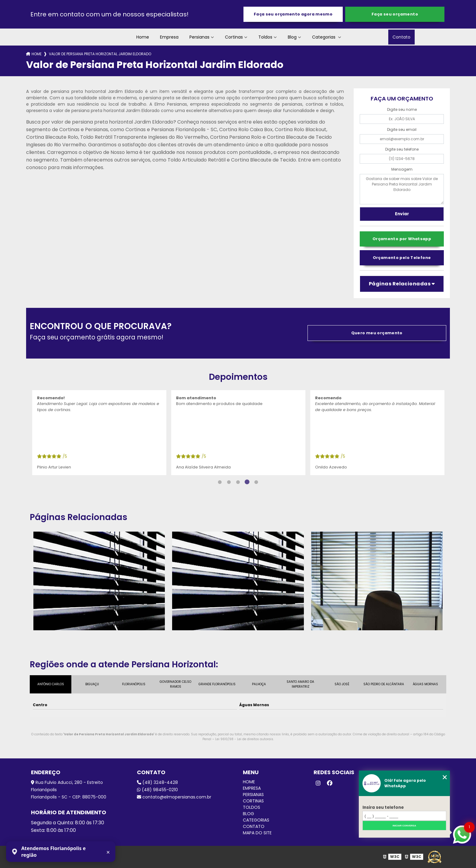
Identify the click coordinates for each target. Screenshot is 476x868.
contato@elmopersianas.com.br (174, 797)
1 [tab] (220, 482)
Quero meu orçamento (377, 333)
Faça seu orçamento (395, 14)
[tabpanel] (99, 433)
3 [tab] (238, 482)
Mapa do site (257, 833)
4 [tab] (247, 482)
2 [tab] (229, 482)
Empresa (169, 37)
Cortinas (234, 37)
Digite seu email (402, 129)
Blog (292, 37)
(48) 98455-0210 (157, 790)
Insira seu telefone (383, 807)
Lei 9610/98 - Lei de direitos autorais (244, 739)
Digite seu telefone (402, 149)
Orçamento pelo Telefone (402, 258)
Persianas (199, 37)
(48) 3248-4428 (157, 782)
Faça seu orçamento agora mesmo (293, 14)
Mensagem (402, 169)
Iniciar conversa (404, 826)
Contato (401, 37)
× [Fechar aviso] (108, 852)
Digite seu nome (402, 109)
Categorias (324, 37)
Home (143, 37)
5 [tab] (256, 482)
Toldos (265, 37)
